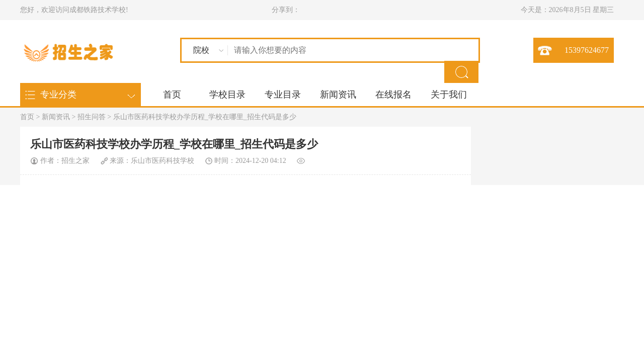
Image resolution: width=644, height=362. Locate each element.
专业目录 (283, 95)
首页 (172, 95)
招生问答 (92, 117)
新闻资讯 (338, 95)
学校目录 (227, 95)
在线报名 (393, 95)
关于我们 (449, 95)
